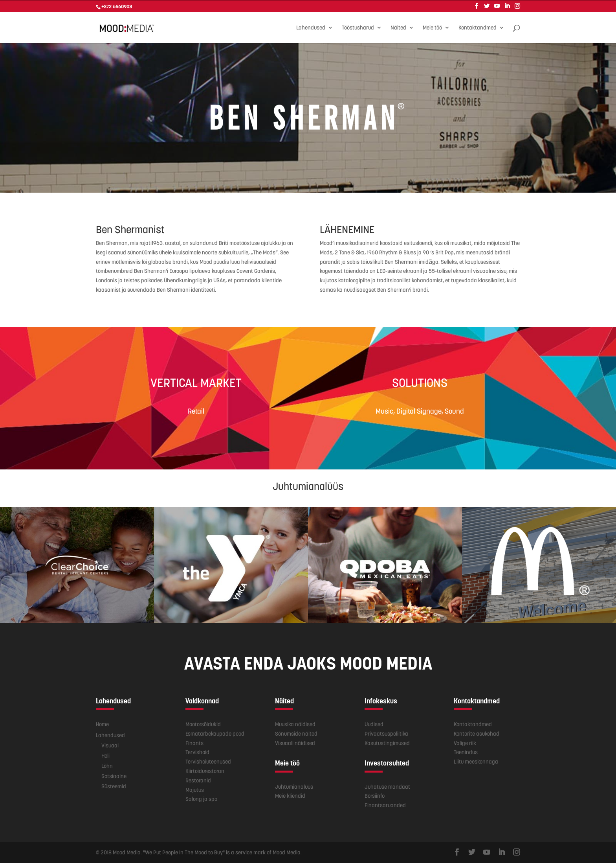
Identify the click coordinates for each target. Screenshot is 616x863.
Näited (398, 28)
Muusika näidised (295, 724)
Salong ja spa (202, 799)
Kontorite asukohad (477, 733)
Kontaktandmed (478, 28)
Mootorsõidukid (203, 724)
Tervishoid (197, 752)
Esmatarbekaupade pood (215, 733)
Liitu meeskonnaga (476, 761)
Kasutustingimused (387, 743)
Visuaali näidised (295, 743)
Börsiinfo (375, 795)
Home (102, 724)
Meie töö (432, 28)
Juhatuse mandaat (387, 786)
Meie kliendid (290, 795)
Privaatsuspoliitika (386, 733)
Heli (105, 755)
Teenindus (466, 752)
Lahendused (311, 28)
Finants (194, 743)
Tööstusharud (358, 28)
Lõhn (107, 765)
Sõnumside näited (296, 733)
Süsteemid (114, 786)
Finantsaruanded (385, 805)
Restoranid (198, 780)
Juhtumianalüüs (294, 786)
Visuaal (110, 745)
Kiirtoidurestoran (205, 771)
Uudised (374, 724)
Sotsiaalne (114, 776)
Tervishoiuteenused (208, 761)
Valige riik (465, 743)
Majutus (195, 789)
